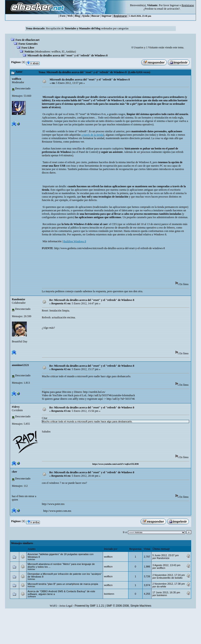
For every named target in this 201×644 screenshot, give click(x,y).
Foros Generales (28, 44)
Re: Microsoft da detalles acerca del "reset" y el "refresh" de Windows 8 (92, 300)
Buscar (95, 16)
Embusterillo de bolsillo (170, 578)
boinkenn (109, 594)
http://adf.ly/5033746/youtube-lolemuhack (112, 395)
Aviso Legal (66, 606)
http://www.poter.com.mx (57, 511)
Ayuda (86, 16)
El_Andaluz (68, 52)
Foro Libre (28, 48)
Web (70, 16)
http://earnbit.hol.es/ (94, 392)
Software (32, 597)
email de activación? (168, 9)
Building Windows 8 (75, 241)
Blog (77, 16)
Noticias (29, 52)
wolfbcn (56, 52)
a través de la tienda (92, 135)
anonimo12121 (20, 365)
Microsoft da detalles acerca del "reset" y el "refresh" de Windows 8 (68, 55)
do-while (162, 586)
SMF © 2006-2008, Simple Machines (129, 606)
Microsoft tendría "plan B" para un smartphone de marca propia (63, 584)
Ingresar (174, 5)
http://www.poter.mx (53, 504)
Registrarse (120, 16)
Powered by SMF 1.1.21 (89, 606)
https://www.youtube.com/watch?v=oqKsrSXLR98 (116, 464)
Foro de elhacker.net (27, 40)
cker (15, 472)
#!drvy (16, 407)
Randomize (19, 299)
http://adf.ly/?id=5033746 (121, 399)
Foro (62, 16)
